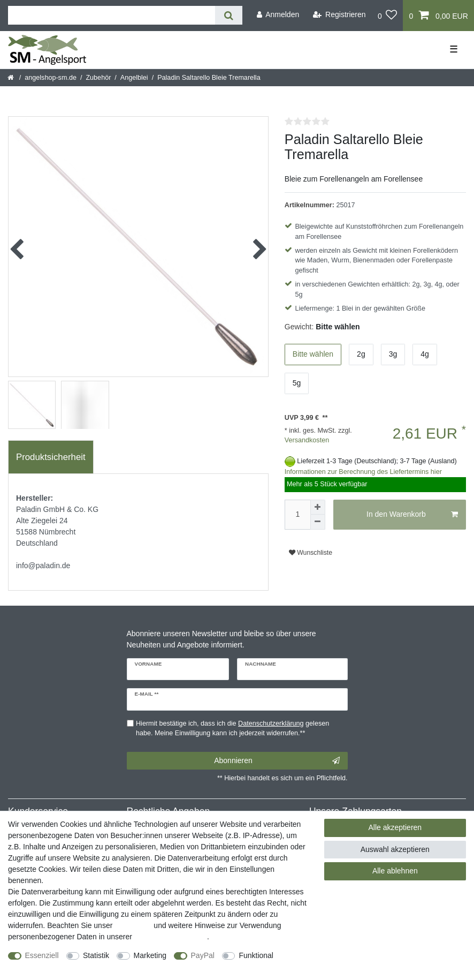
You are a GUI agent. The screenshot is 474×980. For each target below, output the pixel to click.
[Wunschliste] (388, 16)
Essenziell (42, 955)
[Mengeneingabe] (297, 515)
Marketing (150, 955)
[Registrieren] (339, 15)
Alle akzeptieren (395, 827)
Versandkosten (307, 440)
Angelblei (134, 78)
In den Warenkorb (412, 515)
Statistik (96, 955)
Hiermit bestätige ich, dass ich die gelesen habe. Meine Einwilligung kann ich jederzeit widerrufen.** (232, 729)
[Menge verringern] (318, 522)
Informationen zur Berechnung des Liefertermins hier (363, 472)
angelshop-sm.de (51, 78)
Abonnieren (277, 761)
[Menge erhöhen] (318, 507)
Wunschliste (311, 553)
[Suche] (229, 15)
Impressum (133, 925)
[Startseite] (12, 78)
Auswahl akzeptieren (395, 849)
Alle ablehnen (395, 871)
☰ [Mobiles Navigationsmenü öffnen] (454, 49)
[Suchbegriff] (112, 15)
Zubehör (98, 78)
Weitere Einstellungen (44, 967)
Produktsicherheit (51, 457)
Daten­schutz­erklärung (171, 937)
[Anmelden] (278, 15)
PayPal (203, 955)
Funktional (256, 955)
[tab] (51, 457)
